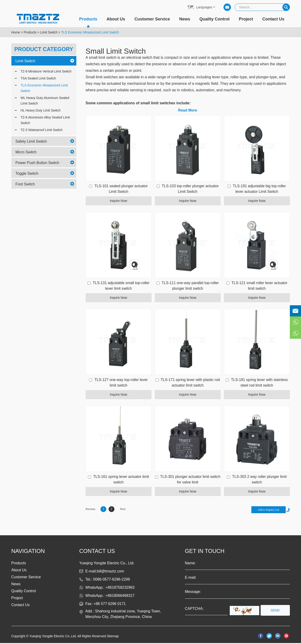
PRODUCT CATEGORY (44, 49)
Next (123, 510)
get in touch (205, 552)
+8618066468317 (120, 596)
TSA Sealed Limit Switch (38, 78)
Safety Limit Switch (31, 141)
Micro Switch (26, 152)
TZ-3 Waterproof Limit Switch (42, 130)
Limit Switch (49, 32)
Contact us (97, 552)
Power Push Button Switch (37, 163)
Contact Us (273, 19)
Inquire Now (118, 201)
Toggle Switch (27, 173)
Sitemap (113, 637)
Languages (204, 7)
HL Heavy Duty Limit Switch (41, 110)
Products (88, 22)
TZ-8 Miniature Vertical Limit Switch (46, 71)
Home (16, 32)
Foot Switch (25, 184)
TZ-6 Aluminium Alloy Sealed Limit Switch (45, 120)
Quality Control (214, 19)
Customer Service (152, 19)
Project (246, 19)
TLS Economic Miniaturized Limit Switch (90, 32)
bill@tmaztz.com (110, 572)
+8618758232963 (120, 588)
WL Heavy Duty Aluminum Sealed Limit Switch (45, 101)
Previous (91, 510)
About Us (116, 19)
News (185, 19)
